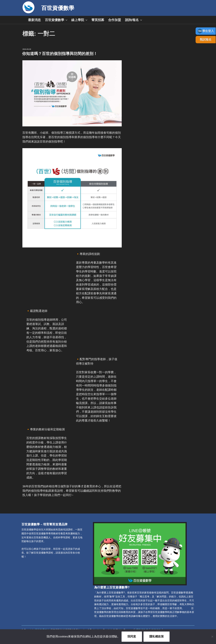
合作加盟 (115, 20)
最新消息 (34, 20)
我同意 (132, 636)
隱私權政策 (157, 636)
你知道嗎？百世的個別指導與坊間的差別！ (60, 54)
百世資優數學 (58, 8)
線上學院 (80, 20)
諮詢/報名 (134, 20)
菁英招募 (98, 20)
